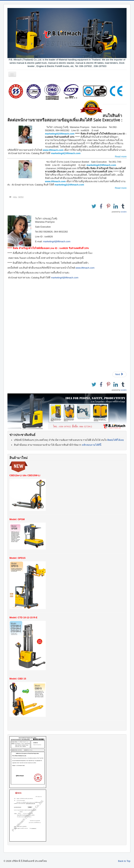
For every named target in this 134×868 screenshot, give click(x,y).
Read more (121, 157)
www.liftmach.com (53, 150)
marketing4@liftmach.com (60, 134)
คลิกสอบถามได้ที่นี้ (92, 445)
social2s (124, 212)
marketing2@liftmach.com (102, 165)
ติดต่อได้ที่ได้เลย (116, 440)
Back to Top (124, 861)
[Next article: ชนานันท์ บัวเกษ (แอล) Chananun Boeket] (119, 374)
